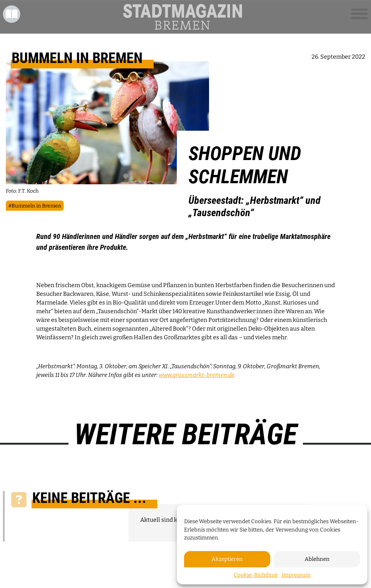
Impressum (296, 575)
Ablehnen (317, 559)
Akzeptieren (227, 559)
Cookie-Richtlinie (256, 575)
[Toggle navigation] (359, 14)
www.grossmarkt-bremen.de (197, 375)
